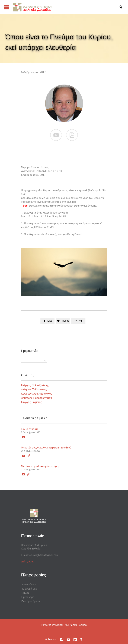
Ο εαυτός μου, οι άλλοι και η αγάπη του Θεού (46, 448)
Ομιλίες (25, 593)
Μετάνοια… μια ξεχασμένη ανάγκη (40, 466)
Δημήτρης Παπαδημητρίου (36, 398)
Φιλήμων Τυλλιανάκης (34, 389)
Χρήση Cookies (78, 625)
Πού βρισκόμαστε (31, 601)
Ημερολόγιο (28, 597)
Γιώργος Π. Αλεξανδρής (35, 385)
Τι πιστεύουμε (29, 584)
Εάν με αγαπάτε (30, 429)
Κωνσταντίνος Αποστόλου (37, 394)
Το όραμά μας (29, 589)
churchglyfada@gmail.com (44, 555)
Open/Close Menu (7, 7)
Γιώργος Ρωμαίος (32, 402)
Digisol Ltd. (62, 625)
